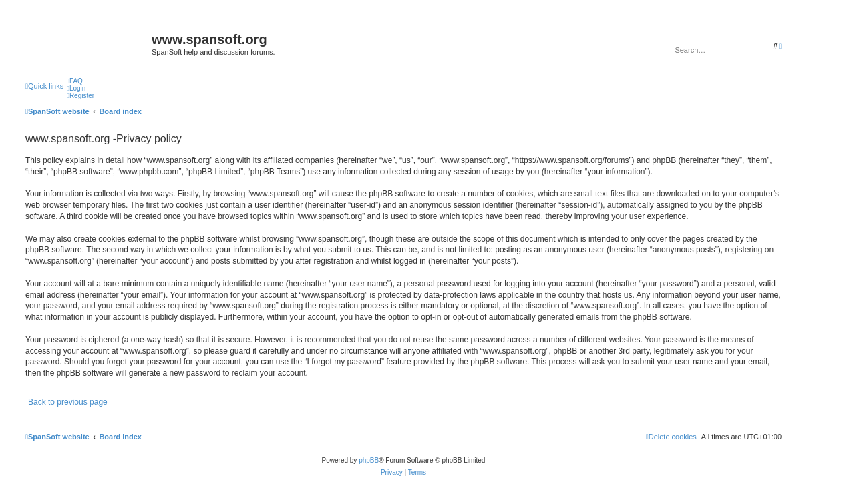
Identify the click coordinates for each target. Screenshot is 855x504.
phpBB (369, 460)
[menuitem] (75, 81)
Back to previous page (68, 402)
